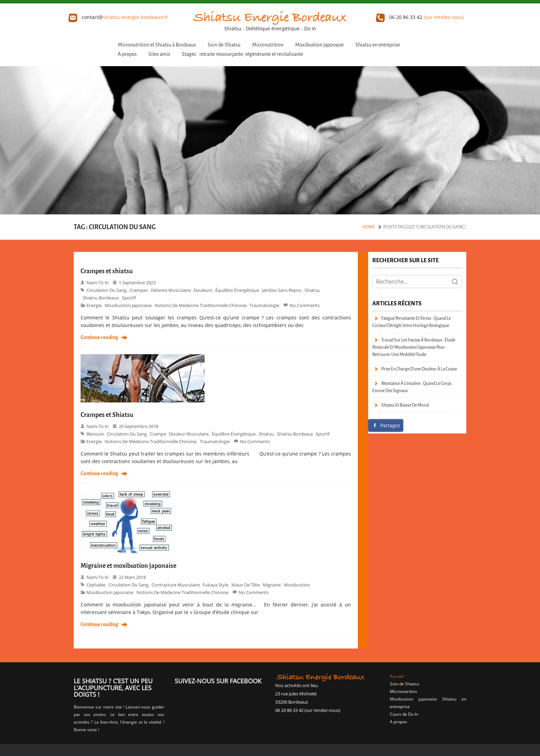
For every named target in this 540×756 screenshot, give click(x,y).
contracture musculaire (176, 585)
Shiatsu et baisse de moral (405, 405)
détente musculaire (171, 290)
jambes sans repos (282, 290)
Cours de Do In (404, 714)
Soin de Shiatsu (224, 45)
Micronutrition (268, 45)
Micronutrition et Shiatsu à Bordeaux (157, 45)
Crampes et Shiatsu (107, 415)
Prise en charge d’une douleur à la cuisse (419, 369)
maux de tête (246, 585)
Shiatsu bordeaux (101, 298)
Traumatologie (264, 305)
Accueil (397, 676)
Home (369, 227)
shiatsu (312, 290)
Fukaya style (215, 585)
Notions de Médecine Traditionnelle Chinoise (201, 305)
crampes (139, 290)
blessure (95, 434)
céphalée (96, 585)
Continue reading (99, 338)
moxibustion (297, 585)
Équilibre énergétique (237, 290)
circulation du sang (106, 290)
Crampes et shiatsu (107, 271)
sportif (129, 298)
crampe (158, 434)
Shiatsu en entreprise (378, 45)
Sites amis (159, 54)
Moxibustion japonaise (319, 45)
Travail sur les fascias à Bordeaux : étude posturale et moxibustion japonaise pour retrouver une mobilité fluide (414, 347)
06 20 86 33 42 (420, 17)
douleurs (203, 290)
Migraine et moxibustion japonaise (128, 566)
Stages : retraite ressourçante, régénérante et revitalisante (242, 54)
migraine (272, 585)
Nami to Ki (97, 283)
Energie (94, 305)
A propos (127, 54)
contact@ (118, 17)
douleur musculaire (189, 434)
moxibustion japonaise (128, 305)
